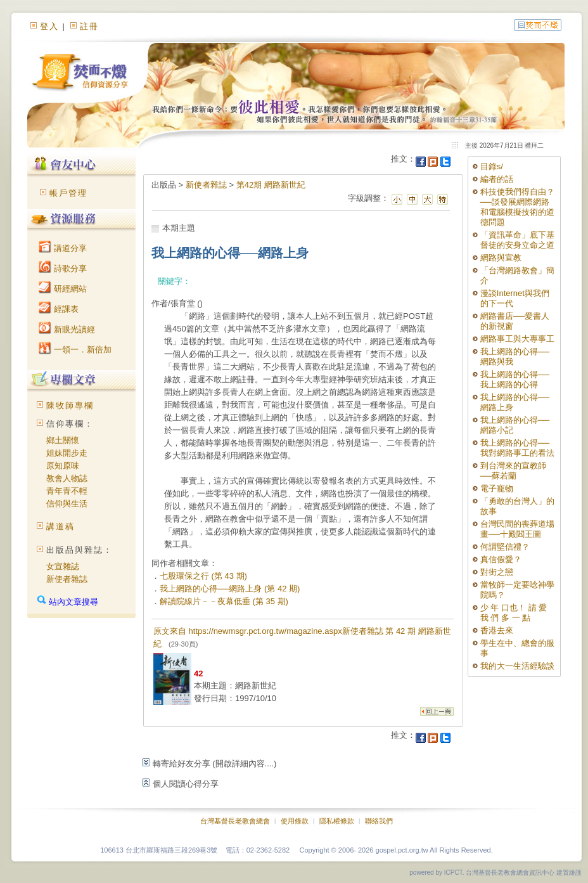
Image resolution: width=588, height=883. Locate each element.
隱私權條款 (337, 821)
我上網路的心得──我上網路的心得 (515, 379)
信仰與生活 (67, 504)
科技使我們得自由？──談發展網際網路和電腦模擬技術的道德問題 (517, 207)
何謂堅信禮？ (505, 547)
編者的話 (497, 179)
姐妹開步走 (67, 453)
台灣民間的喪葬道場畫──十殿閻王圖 (517, 529)
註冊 (89, 26)
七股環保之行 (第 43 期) (203, 576)
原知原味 (63, 466)
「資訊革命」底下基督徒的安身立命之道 (517, 240)
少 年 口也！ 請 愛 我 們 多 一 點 (514, 613)
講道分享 (63, 248)
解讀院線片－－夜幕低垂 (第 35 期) (224, 601)
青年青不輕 (67, 491)
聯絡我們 (379, 821)
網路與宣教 (501, 258)
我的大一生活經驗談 (517, 666)
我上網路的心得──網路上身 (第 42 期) (230, 589)
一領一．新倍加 (75, 350)
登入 (49, 26)
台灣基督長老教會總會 (235, 821)
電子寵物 (497, 488)
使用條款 (295, 821)
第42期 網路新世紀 (271, 185)
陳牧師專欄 (70, 405)
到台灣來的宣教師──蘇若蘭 (513, 471)
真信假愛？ (501, 559)
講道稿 (61, 526)
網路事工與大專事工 (517, 339)
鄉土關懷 (63, 440)
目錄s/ (492, 166)
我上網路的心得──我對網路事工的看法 (517, 448)
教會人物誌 (67, 478)
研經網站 (63, 289)
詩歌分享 (63, 268)
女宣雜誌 (63, 566)
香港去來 (497, 630)
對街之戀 (497, 572)
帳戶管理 (68, 193)
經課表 (59, 309)
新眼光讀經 (67, 329)
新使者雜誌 (67, 579)
